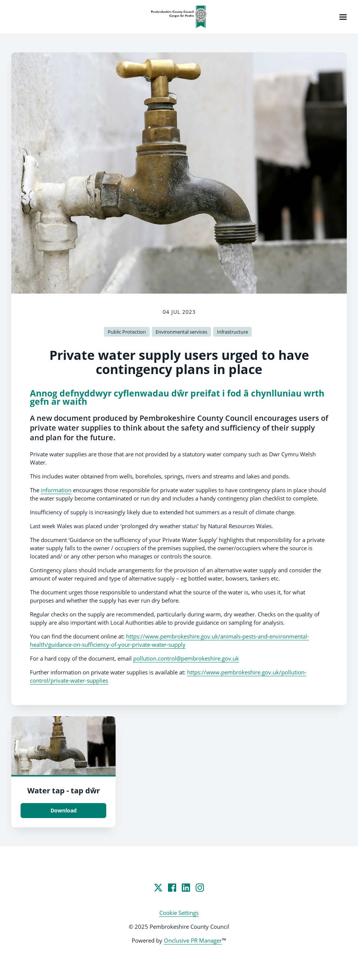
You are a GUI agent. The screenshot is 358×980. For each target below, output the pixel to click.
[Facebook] (172, 888)
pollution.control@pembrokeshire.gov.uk (186, 658)
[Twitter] (158, 888)
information (56, 490)
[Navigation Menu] (343, 17)
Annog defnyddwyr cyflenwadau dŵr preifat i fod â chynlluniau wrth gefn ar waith (177, 397)
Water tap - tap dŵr (64, 791)
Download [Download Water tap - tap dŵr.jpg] (64, 810)
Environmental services (181, 332)
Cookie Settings (179, 913)
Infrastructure (232, 332)
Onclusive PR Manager (193, 940)
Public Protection (127, 332)
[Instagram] (200, 888)
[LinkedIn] (186, 888)
